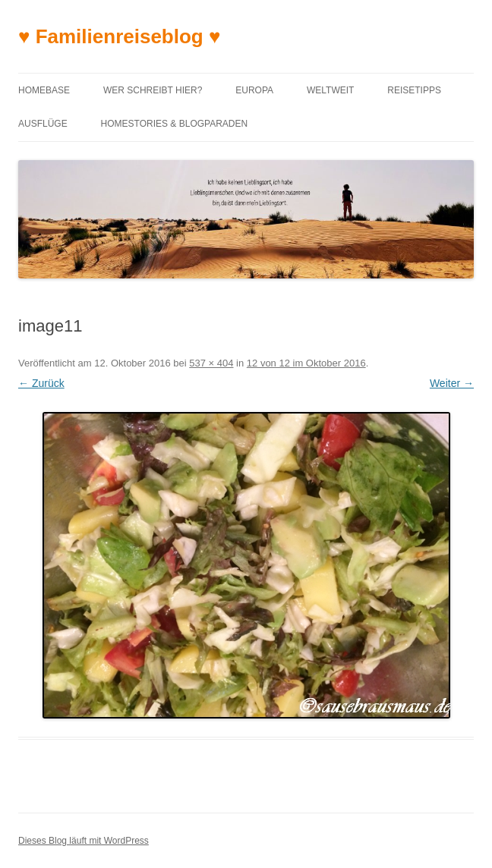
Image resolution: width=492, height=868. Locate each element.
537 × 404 (211, 363)
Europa (254, 90)
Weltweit (330, 90)
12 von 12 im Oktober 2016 (306, 363)
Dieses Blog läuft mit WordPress (84, 841)
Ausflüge (43, 124)
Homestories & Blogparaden (175, 124)
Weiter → (452, 383)
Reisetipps (414, 90)
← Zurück (41, 383)
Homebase (44, 90)
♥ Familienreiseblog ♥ (119, 36)
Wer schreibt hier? (153, 90)
